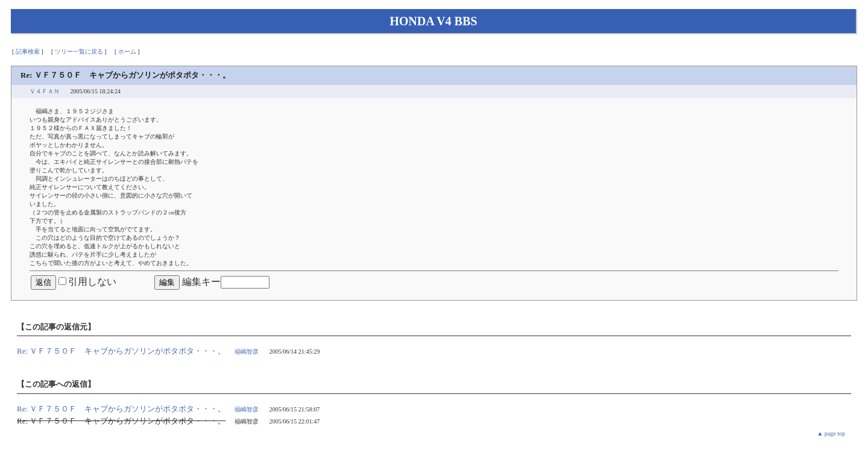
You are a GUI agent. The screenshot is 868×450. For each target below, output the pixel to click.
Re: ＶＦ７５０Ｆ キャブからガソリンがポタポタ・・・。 (121, 351)
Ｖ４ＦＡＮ (45, 91)
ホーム (127, 52)
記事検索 (28, 52)
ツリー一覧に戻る (79, 52)
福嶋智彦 (247, 352)
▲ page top (831, 433)
